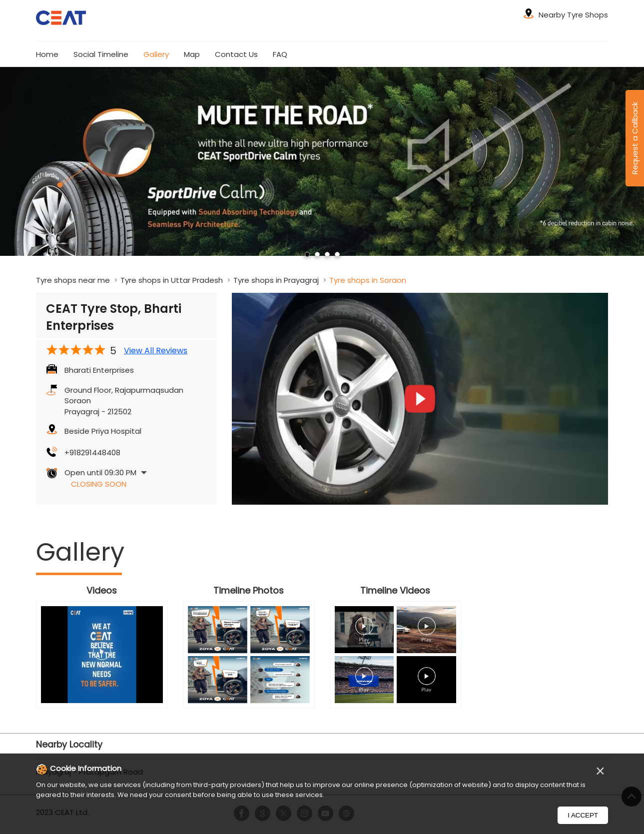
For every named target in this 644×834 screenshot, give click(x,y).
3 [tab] (327, 254)
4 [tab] (337, 254)
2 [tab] (317, 254)
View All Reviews (156, 351)
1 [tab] (307, 254)
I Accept (583, 815)
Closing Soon (99, 484)
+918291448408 (92, 452)
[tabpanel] (322, 161)
